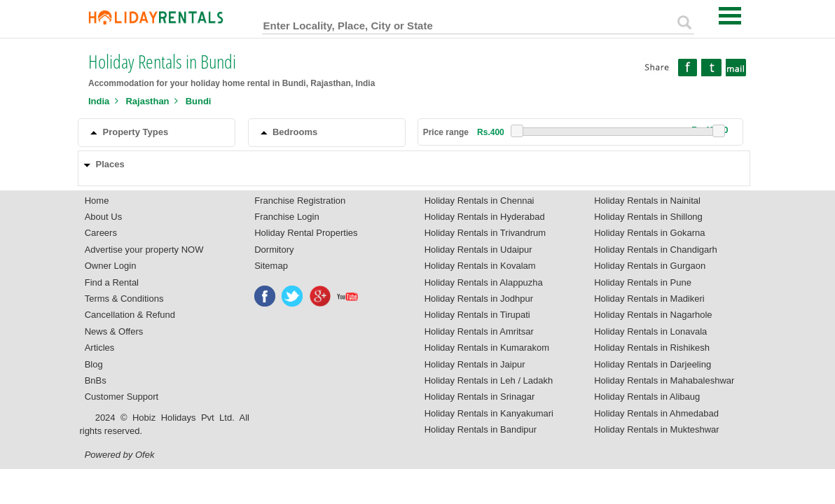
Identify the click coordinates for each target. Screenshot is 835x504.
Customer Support (122, 397)
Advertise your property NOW (144, 250)
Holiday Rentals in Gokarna (649, 233)
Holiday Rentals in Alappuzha (484, 282)
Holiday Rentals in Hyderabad (485, 217)
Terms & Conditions (124, 299)
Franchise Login (287, 217)
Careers (101, 233)
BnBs (96, 380)
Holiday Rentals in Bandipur (481, 429)
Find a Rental (112, 282)
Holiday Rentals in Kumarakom (487, 348)
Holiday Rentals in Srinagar (480, 397)
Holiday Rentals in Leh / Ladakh (489, 380)
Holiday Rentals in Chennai (479, 201)
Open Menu (730, 16)
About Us (103, 217)
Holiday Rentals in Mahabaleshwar (664, 380)
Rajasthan (147, 101)
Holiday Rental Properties (306, 233)
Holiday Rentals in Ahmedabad (656, 413)
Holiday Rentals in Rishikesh (652, 348)
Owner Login (111, 266)
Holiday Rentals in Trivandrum (485, 233)
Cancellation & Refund (130, 315)
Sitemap (271, 266)
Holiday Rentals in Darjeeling (653, 364)
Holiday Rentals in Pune (643, 282)
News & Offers (114, 331)
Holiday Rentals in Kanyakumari (489, 413)
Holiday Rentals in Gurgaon (650, 266)
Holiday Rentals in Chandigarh (656, 250)
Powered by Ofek (120, 455)
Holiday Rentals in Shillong (648, 217)
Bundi (199, 101)
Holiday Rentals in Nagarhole (653, 315)
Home (97, 201)
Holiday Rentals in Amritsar (479, 331)
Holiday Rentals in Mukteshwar (656, 429)
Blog (94, 364)
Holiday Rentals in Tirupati (477, 315)
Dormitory (274, 250)
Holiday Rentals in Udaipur (478, 250)
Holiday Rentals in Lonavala (650, 331)
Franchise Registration (300, 201)
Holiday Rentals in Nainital (647, 201)
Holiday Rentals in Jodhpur (479, 299)
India (99, 101)
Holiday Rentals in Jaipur (475, 364)
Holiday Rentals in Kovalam (480, 266)
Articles (100, 348)
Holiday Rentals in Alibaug (647, 397)
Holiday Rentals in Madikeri (649, 299)
